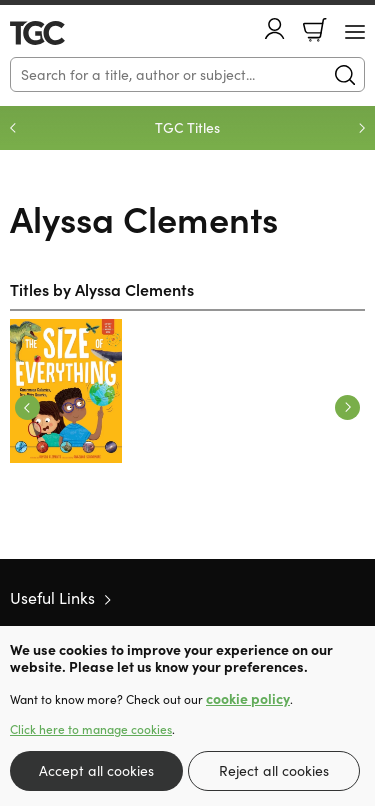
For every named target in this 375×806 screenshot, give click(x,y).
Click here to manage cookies (91, 729)
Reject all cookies (274, 770)
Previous (27, 407)
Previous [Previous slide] (13, 128)
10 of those (67, 33)
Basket (315, 30)
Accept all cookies (96, 770)
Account (275, 28)
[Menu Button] (355, 32)
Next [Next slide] (362, 128)
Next (347, 407)
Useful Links (52, 597)
